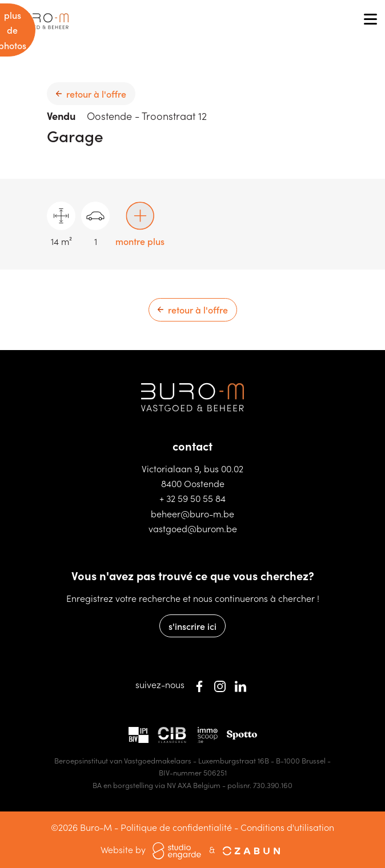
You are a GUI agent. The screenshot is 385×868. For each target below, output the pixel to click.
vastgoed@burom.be (193, 528)
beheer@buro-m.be (192, 513)
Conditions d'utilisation (287, 827)
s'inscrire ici (192, 626)
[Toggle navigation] (370, 20)
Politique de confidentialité (176, 827)
